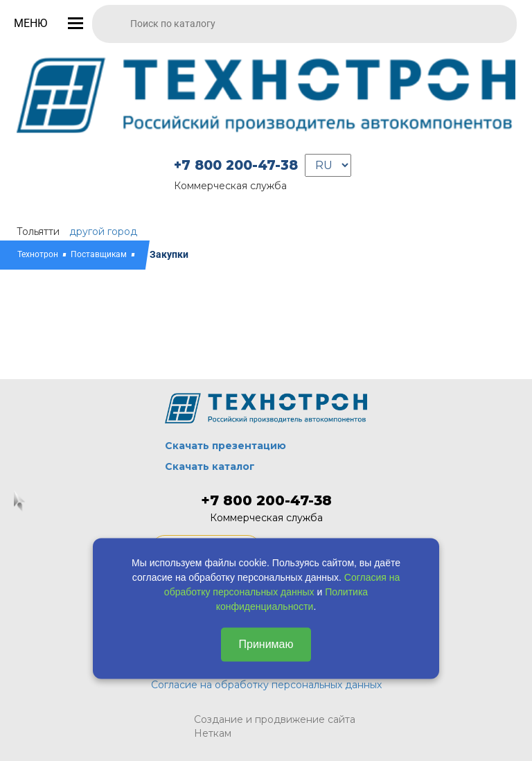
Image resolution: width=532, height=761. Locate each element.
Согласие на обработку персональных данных (266, 685)
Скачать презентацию (225, 446)
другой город (103, 231)
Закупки (169, 254)
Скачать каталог (210, 466)
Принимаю (266, 644)
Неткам (213, 733)
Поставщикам (99, 254)
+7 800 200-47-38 (236, 165)
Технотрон (38, 254)
